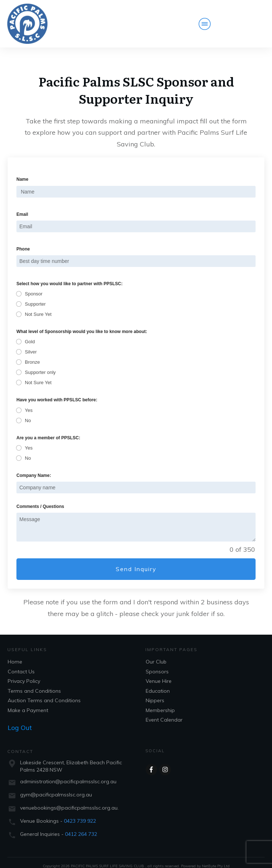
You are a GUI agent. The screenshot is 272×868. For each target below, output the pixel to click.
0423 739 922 (80, 812)
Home (15, 654)
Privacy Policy (24, 673)
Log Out (20, 720)
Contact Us (21, 663)
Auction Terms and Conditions (44, 692)
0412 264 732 (81, 826)
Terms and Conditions (34, 682)
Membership (160, 702)
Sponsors (157, 663)
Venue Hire (159, 673)
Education (158, 682)
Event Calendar (164, 712)
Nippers (155, 692)
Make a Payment (28, 702)
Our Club (156, 654)
